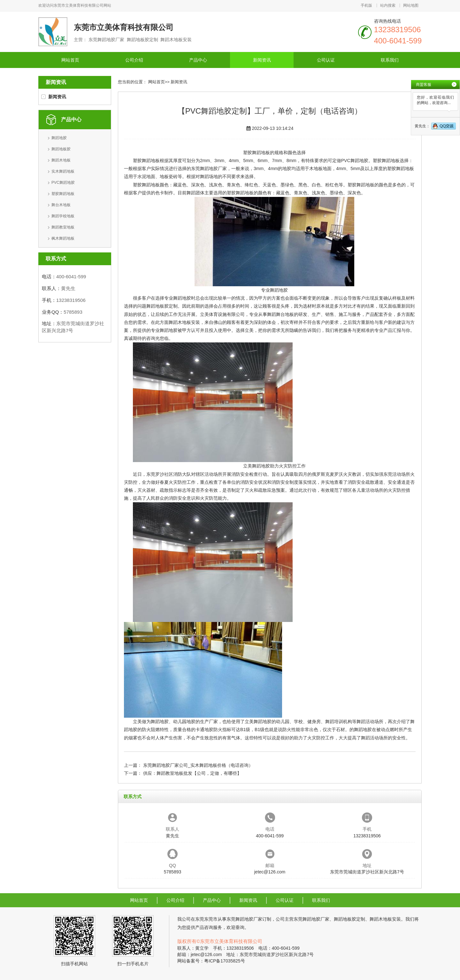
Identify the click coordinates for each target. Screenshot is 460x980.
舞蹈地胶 (59, 138)
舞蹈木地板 (61, 160)
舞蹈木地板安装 (184, 322)
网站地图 (411, 5)
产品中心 (198, 60)
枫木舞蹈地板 (63, 238)
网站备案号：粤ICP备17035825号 (211, 961)
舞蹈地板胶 (61, 149)
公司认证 (326, 60)
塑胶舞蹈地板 (63, 194)
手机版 (366, 5)
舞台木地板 (61, 205)
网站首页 (70, 60)
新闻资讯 (262, 60)
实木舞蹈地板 (63, 171)
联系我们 (390, 60)
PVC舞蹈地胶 (63, 183)
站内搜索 (388, 5)
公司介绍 (134, 60)
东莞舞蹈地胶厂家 (209, 168)
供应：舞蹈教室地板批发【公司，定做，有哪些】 (192, 773)
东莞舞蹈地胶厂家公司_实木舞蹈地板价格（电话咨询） (198, 765)
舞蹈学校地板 (63, 216)
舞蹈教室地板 (63, 227)
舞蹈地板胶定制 (162, 306)
